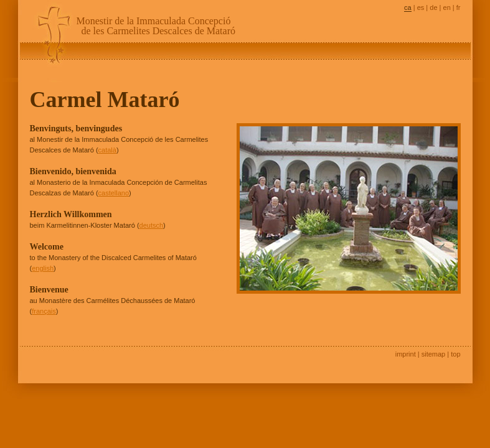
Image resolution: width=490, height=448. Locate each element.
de (433, 7)
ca (408, 7)
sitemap (434, 354)
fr (459, 7)
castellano (114, 193)
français (44, 311)
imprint (406, 354)
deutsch (152, 225)
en (447, 7)
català (107, 150)
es (421, 7)
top (455, 354)
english (43, 268)
